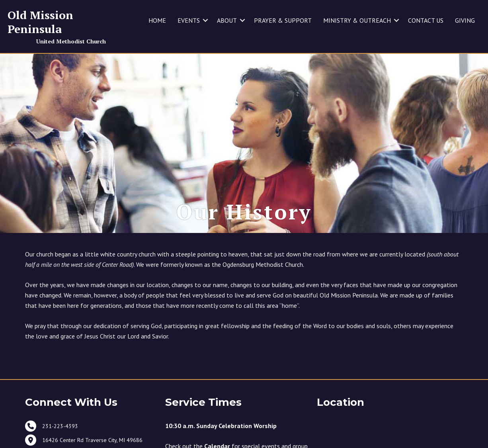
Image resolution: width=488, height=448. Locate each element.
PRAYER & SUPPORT (283, 20)
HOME (157, 20)
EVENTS (189, 20)
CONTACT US (426, 20)
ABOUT (227, 20)
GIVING (465, 20)
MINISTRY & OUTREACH (357, 20)
